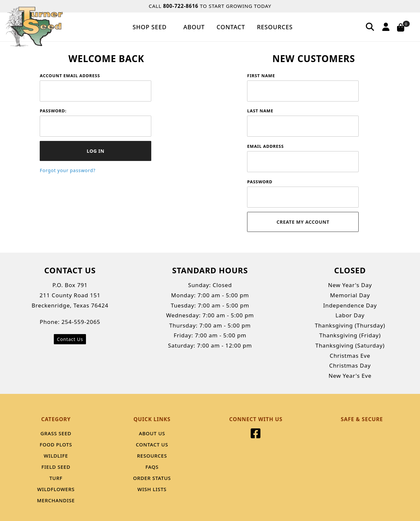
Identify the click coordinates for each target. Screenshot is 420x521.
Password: (53, 111)
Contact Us (70, 339)
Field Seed (56, 467)
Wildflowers (56, 489)
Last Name (260, 111)
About (194, 27)
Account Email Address (70, 76)
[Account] (385, 27)
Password (260, 182)
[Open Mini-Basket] (405, 27)
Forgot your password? (68, 170)
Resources (275, 27)
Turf (56, 478)
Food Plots (56, 444)
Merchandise (56, 500)
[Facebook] (256, 435)
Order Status (152, 478)
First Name (261, 76)
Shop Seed (152, 27)
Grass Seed (56, 433)
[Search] (370, 27)
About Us (152, 433)
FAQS (152, 467)
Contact (231, 27)
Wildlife (56, 456)
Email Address (265, 146)
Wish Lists (152, 489)
